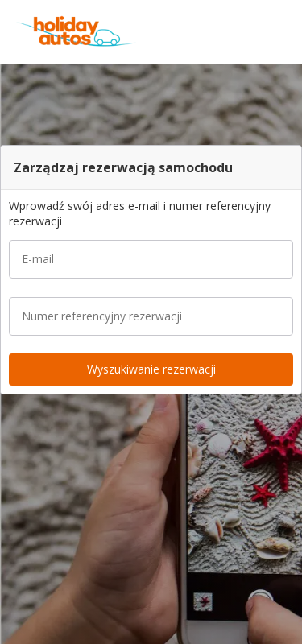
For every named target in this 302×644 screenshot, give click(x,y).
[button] (284, 32)
